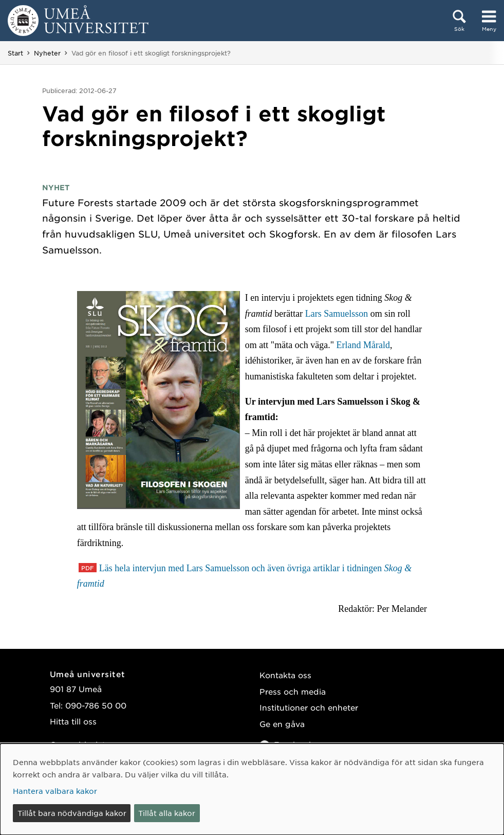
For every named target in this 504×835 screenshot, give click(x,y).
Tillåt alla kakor (167, 813)
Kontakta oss (285, 675)
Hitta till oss (73, 721)
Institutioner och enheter (309, 707)
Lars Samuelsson (337, 314)
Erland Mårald (363, 345)
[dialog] (252, 789)
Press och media (293, 691)
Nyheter (47, 53)
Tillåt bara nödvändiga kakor (72, 813)
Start (15, 53)
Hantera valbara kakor (55, 791)
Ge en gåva (282, 724)
